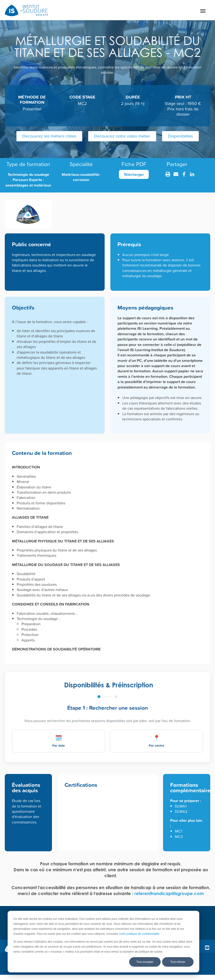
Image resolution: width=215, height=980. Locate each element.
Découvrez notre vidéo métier (122, 136)
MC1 (178, 831)
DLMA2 (181, 811)
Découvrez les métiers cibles (49, 136)
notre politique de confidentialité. (140, 934)
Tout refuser (178, 962)
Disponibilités (180, 136)
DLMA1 (181, 806)
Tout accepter (145, 962)
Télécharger (134, 174)
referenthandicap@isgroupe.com (169, 893)
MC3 (179, 837)
